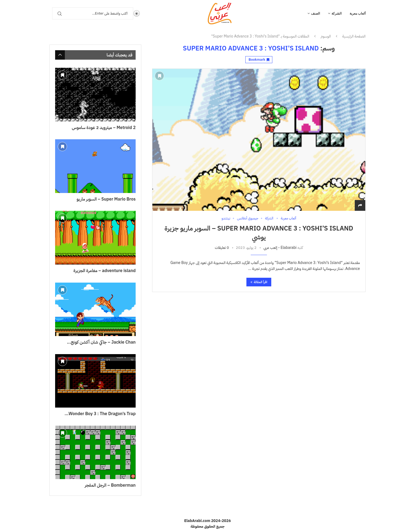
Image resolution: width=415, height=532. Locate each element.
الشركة (337, 13)
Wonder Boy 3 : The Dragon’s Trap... (100, 414)
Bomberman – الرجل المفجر (110, 485)
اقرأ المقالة (259, 282)
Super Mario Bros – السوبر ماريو (106, 199)
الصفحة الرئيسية (354, 36)
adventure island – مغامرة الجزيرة (105, 271)
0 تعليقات (222, 248)
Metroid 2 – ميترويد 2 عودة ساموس (104, 128)
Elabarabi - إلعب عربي (280, 248)
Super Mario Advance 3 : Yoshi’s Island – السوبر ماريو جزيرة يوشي (259, 233)
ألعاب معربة (358, 13)
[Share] (360, 206)
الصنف (315, 13)
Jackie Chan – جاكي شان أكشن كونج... (101, 342)
